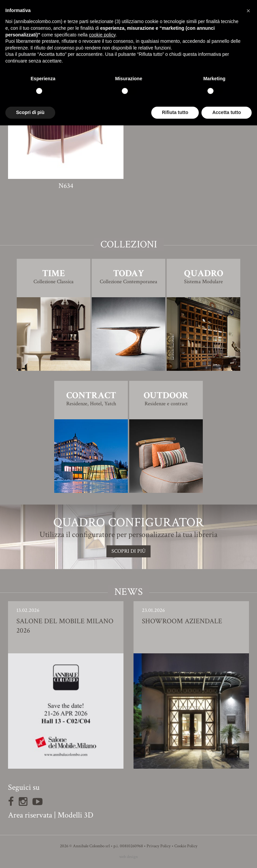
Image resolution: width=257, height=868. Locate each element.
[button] (248, 11)
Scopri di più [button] (30, 112)
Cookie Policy (186, 846)
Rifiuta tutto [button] (175, 112)
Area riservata (30, 815)
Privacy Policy (159, 846)
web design (128, 857)
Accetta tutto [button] (227, 112)
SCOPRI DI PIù (128, 551)
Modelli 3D (75, 815)
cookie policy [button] (102, 35)
